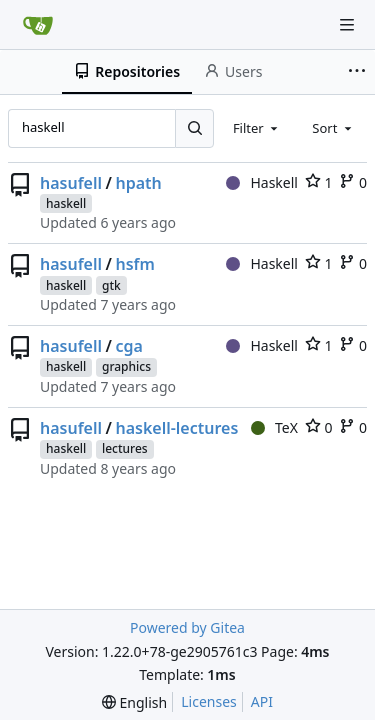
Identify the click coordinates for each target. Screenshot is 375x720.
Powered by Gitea (187, 627)
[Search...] (194, 128)
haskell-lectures (176, 428)
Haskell (262, 182)
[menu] (134, 702)
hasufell (71, 183)
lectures (125, 448)
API (262, 701)
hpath (138, 183)
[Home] (38, 25)
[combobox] (257, 128)
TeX (274, 427)
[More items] (359, 72)
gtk (111, 285)
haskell (66, 203)
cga (128, 346)
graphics (126, 366)
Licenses (209, 701)
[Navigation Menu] (347, 25)
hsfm (134, 264)
